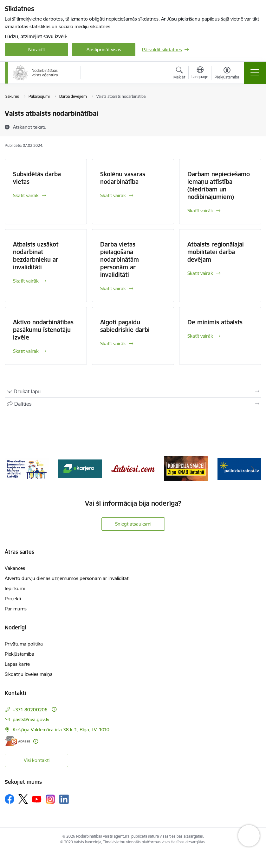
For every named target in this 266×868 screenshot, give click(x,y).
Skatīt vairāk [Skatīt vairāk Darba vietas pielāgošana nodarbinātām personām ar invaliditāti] (113, 288)
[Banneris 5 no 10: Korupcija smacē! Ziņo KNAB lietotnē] (186, 468)
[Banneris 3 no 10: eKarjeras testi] (80, 468)
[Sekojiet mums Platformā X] (23, 799)
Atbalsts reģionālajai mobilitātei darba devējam (216, 252)
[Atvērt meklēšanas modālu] (179, 74)
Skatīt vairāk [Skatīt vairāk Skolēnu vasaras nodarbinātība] (113, 195)
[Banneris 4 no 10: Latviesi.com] (133, 468)
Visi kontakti (37, 760)
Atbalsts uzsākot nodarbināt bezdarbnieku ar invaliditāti (36, 256)
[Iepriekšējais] (13, 469)
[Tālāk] (253, 469)
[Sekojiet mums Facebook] (10, 799)
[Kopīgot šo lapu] (133, 404)
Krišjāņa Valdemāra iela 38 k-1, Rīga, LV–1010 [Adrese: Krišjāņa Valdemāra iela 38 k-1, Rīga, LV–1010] (61, 730)
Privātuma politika (24, 644)
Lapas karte (17, 664)
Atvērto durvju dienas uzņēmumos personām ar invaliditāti (67, 578)
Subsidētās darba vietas (37, 178)
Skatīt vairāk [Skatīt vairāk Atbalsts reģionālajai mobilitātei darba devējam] (200, 273)
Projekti (13, 599)
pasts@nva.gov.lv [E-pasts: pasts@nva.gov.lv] (31, 719)
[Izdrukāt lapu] (133, 391)
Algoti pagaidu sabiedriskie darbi (125, 326)
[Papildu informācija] (54, 709)
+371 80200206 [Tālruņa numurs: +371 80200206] (30, 710)
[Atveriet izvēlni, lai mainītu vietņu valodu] (200, 73)
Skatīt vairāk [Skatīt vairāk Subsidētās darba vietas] (26, 195)
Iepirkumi (15, 588)
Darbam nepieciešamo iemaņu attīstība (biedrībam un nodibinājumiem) (219, 185)
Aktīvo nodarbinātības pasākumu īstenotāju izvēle (43, 330)
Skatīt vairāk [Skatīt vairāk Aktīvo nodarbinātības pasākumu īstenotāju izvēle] (26, 351)
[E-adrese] (17, 741)
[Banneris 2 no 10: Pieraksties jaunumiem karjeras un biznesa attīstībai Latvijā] (27, 468)
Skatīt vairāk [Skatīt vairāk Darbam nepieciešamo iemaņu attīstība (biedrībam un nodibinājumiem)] (200, 211)
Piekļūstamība (19, 654)
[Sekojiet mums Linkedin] (64, 799)
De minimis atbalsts (215, 322)
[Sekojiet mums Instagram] (50, 799)
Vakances (15, 568)
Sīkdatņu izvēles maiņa (29, 674)
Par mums (16, 609)
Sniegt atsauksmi (133, 524)
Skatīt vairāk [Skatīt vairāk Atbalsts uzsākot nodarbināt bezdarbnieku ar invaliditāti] (26, 281)
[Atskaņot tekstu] (30, 127)
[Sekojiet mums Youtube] (37, 799)
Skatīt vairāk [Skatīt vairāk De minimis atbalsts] (200, 336)
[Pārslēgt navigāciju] (255, 73)
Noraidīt (37, 50)
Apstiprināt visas (104, 50)
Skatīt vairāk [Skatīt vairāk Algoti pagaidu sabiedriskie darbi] (113, 343)
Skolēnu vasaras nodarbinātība (123, 178)
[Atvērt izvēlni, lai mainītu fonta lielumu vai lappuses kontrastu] (227, 74)
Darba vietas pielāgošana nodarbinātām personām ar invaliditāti (120, 259)
